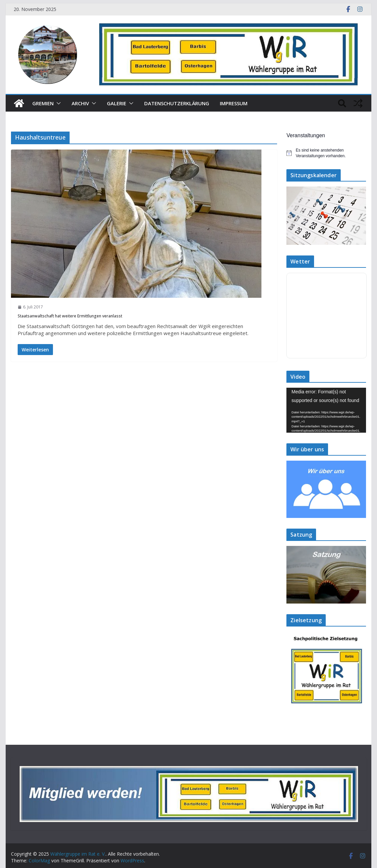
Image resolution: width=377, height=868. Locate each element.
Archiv (80, 103)
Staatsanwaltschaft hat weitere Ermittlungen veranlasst (70, 316)
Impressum (234, 103)
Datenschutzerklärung (177, 103)
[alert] (326, 153)
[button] (57, 103)
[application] (326, 410)
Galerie (117, 103)
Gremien (43, 103)
